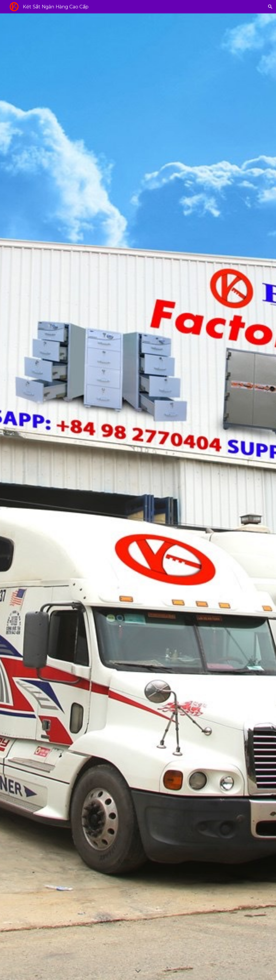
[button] (270, 7)
